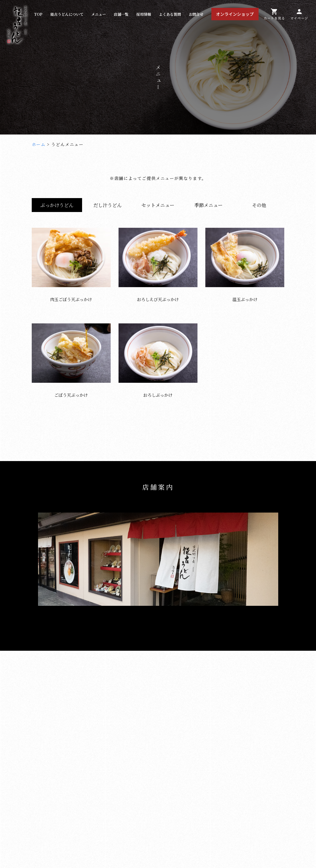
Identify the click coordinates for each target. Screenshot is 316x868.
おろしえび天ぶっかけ (158, 296)
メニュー (99, 14)
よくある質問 (170, 14)
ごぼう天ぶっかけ (71, 392)
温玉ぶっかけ (245, 296)
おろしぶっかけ (158, 392)
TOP (38, 14)
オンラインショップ (235, 14)
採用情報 (144, 14)
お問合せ (196, 14)
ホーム (39, 144)
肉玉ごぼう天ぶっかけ (71, 296)
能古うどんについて (67, 14)
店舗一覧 (121, 14)
